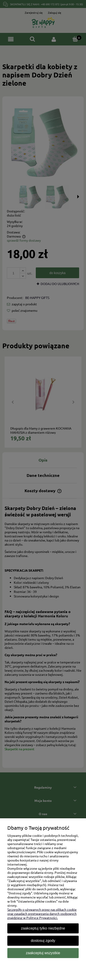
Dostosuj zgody (43, 941)
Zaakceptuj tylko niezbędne (43, 928)
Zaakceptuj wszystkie (43, 953)
